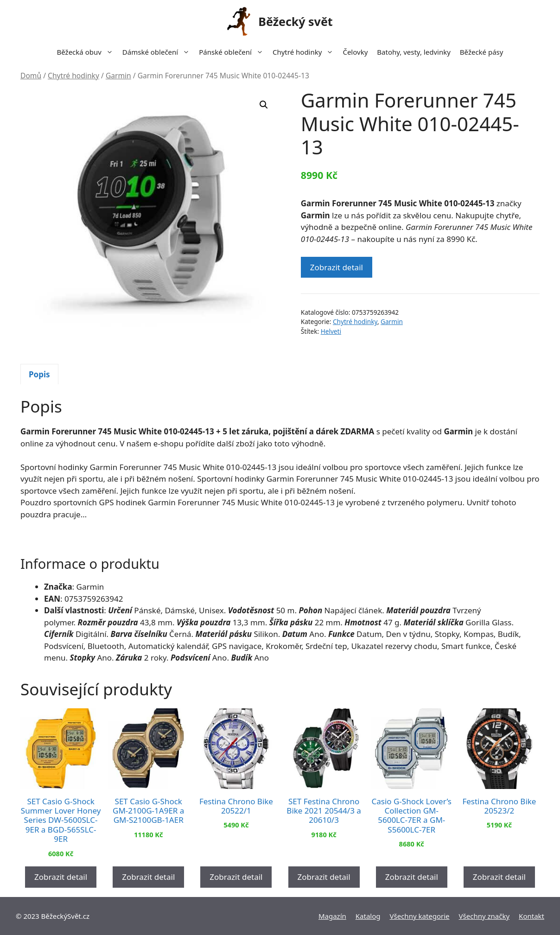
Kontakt (531, 916)
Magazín (332, 916)
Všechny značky (484, 916)
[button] (264, 105)
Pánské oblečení (233, 52)
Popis (39, 374)
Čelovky (355, 52)
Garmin (118, 76)
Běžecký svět (295, 21)
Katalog (368, 916)
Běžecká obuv (87, 52)
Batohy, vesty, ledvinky (414, 52)
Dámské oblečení (158, 52)
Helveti (331, 331)
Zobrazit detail (337, 267)
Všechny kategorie (420, 916)
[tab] (39, 374)
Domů (31, 76)
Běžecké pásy (482, 52)
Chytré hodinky (305, 52)
